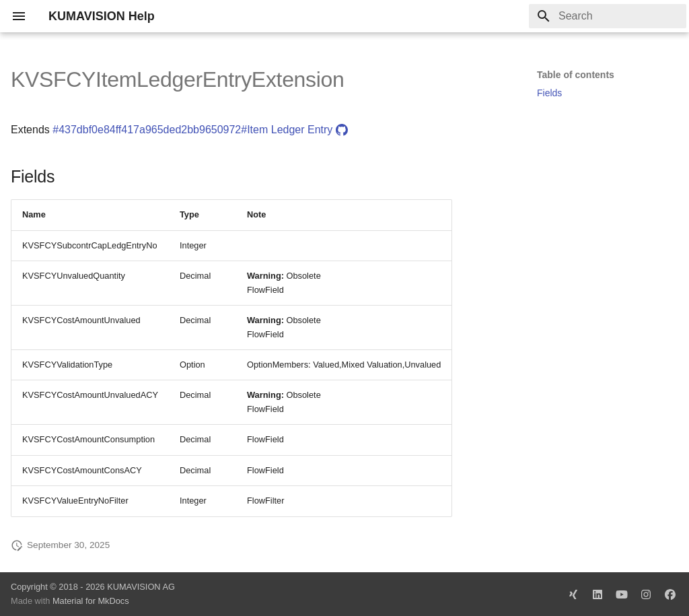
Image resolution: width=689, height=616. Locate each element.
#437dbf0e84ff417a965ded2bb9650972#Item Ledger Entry (200, 130)
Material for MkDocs (91, 601)
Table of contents (576, 75)
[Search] (608, 16)
